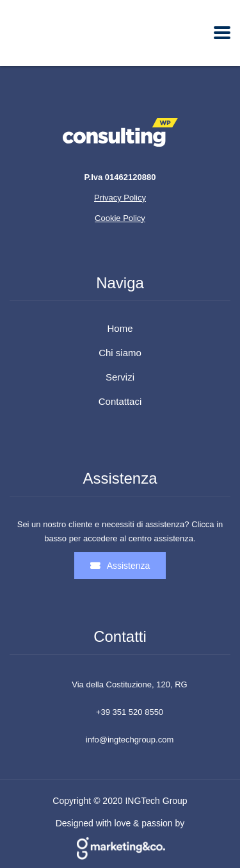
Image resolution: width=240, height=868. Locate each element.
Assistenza (120, 566)
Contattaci (120, 402)
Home (120, 329)
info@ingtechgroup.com (130, 740)
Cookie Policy (120, 218)
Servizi (120, 377)
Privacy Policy (120, 198)
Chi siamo (120, 353)
